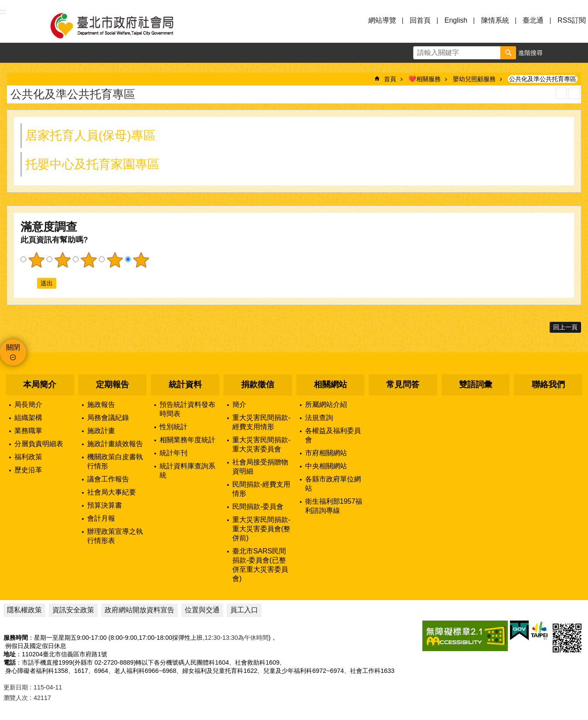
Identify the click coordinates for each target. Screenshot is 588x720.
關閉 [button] (13, 347)
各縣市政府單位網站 (333, 484)
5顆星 (141, 260)
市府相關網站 (326, 453)
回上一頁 (565, 327)
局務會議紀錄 (108, 418)
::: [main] (10, 70)
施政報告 (101, 404)
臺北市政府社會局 (122, 25)
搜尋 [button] (508, 53)
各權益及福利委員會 (333, 435)
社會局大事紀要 (112, 492)
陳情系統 (495, 20)
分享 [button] (578, 53)
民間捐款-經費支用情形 (261, 489)
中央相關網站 (326, 466)
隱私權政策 (24, 610)
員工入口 (244, 610)
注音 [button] (574, 93)
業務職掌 (28, 431)
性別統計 (173, 427)
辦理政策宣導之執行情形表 (115, 536)
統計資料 (185, 384)
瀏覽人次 (16, 698)
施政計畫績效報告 (115, 444)
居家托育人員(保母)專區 (90, 135)
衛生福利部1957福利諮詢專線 (334, 506)
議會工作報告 (108, 479)
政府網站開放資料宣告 (139, 610)
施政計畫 (101, 431)
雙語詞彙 (476, 384)
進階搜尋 (530, 53)
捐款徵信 (258, 384)
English (456, 20)
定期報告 (112, 384)
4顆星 (115, 260)
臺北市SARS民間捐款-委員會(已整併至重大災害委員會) (260, 565)
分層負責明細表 (39, 444)
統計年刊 (173, 453)
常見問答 (403, 384)
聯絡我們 (548, 384)
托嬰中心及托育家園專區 (92, 164)
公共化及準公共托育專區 (543, 79)
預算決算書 (105, 505)
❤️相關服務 (425, 79)
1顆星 (36, 260)
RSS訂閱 (572, 20)
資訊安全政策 (73, 610)
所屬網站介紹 (326, 404)
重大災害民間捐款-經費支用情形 (261, 422)
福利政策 (28, 457)
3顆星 (88, 260)
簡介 (239, 404)
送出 (29, 283)
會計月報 (101, 518)
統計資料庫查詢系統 (187, 471)
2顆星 (62, 260)
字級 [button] (558, 53)
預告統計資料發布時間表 (187, 409)
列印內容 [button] (561, 93)
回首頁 (420, 20)
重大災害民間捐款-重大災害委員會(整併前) (261, 529)
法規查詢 (319, 418)
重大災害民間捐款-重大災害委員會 (261, 444)
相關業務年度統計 (187, 440)
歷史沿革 (28, 470)
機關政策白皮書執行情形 (115, 461)
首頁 (390, 79)
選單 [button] (17, 25)
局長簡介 (28, 404)
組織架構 (28, 418)
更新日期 (16, 687)
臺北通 (533, 20)
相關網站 (330, 384)
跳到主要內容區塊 (5, 5)
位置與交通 (202, 610)
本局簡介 (40, 384)
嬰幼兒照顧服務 (474, 79)
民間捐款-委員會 (258, 507)
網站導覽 (382, 20)
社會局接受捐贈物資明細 (260, 467)
